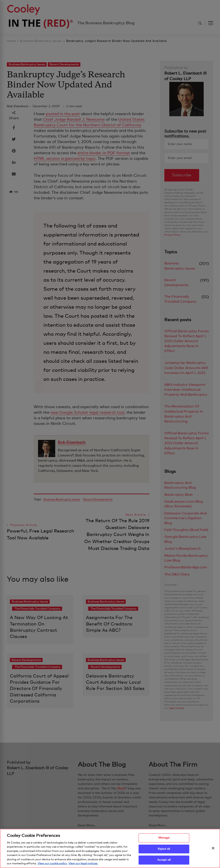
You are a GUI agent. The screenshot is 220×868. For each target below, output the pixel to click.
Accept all (164, 861)
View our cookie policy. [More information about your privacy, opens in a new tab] (52, 865)
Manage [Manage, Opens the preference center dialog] (164, 839)
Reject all (164, 850)
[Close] (213, 849)
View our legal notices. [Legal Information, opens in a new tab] (83, 865)
